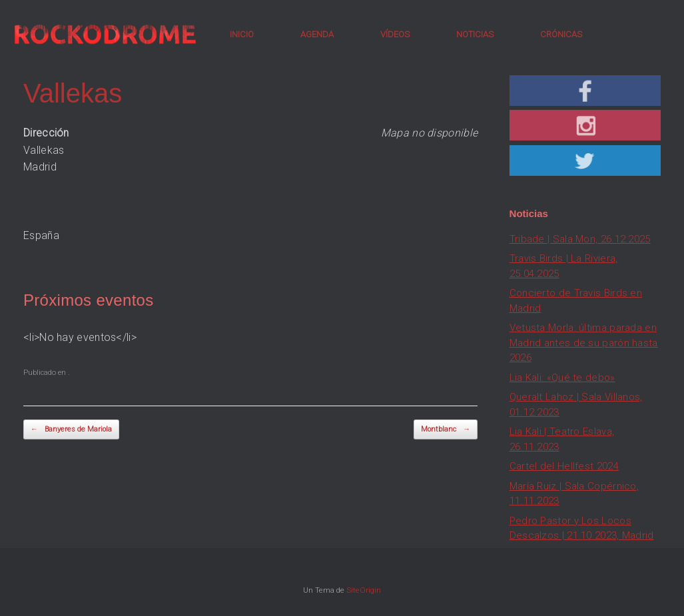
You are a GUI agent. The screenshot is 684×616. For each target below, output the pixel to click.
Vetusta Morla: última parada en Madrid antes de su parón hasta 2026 (584, 343)
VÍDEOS (395, 34)
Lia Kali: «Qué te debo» (562, 378)
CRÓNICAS (561, 34)
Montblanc (446, 430)
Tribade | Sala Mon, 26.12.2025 (580, 239)
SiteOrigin (364, 590)
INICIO (242, 34)
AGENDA (317, 34)
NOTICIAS (475, 34)
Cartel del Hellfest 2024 (564, 466)
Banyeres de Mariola (71, 430)
